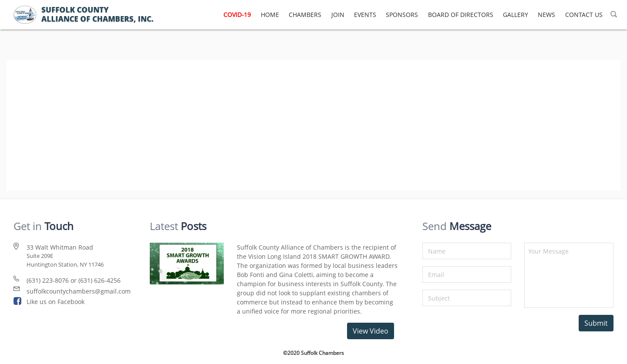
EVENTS (365, 15)
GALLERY (516, 15)
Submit (596, 323)
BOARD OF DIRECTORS (461, 15)
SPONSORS (402, 15)
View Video (371, 331)
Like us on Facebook (56, 302)
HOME (270, 15)
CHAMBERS (305, 15)
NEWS (546, 15)
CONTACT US (584, 15)
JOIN (338, 15)
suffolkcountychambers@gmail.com (79, 291)
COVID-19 (237, 15)
